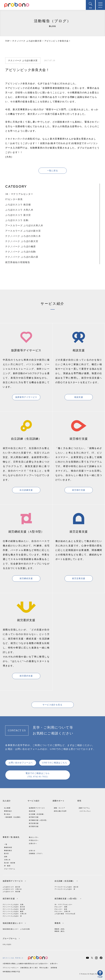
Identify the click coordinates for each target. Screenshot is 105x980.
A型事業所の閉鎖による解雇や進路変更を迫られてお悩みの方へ (26, 964)
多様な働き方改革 (60, 811)
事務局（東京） (60, 931)
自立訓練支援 (26, 490)
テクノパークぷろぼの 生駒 (13, 905)
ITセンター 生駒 (61, 907)
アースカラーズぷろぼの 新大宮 (66, 887)
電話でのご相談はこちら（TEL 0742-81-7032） (38, 775)
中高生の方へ (34, 840)
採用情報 (54, 968)
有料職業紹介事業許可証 (11, 972)
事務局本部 (8, 847)
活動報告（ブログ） (36, 853)
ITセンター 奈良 (61, 909)
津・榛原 (7, 866)
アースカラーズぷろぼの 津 (65, 889)
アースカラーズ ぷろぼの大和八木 (24, 225)
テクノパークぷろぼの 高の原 (14, 909)
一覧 (6, 844)
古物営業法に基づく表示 (29, 968)
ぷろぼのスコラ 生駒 (17, 220)
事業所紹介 (8, 811)
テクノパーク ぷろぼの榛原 (21, 246)
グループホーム (10, 869)
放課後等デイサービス (26, 397)
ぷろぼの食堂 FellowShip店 (65, 914)
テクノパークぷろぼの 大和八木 (15, 914)
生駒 (6, 857)
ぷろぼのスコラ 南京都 (18, 205)
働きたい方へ (34, 837)
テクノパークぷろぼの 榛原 (13, 911)
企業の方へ (33, 843)
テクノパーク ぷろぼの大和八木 (23, 236)
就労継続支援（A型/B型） (38, 820)
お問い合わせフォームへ (21, 763)
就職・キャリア (59, 808)
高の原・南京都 (10, 863)
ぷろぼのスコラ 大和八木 (19, 210)
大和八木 (7, 860)
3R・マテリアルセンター (19, 194)
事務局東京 (8, 851)
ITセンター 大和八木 (63, 911)
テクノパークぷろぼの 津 (12, 916)
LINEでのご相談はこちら (55, 763)
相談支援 (79, 397)
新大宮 (6, 853)
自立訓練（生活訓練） (37, 814)
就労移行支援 (79, 490)
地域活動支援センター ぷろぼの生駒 (16, 929)
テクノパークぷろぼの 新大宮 (14, 907)
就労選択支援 (26, 676)
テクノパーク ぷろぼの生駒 (21, 252)
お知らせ (32, 851)
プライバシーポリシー (11, 968)
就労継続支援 (26, 578)
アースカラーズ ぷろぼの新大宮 (23, 231)
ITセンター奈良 (14, 199)
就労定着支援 (79, 578)
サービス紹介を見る (52, 705)
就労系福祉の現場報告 (18, 262)
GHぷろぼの (7, 944)
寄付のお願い (44, 968)
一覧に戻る (53, 171)
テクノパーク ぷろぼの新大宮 (22, 241)
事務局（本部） (60, 929)
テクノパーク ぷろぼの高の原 (22, 257)
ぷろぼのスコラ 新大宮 (18, 215)
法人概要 (7, 808)
